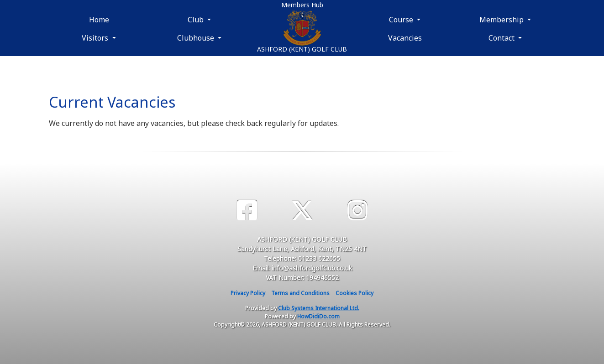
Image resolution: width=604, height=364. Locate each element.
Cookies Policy (355, 293)
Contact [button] (502, 38)
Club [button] (197, 20)
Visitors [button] (96, 38)
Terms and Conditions (300, 293)
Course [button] (402, 20)
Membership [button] (502, 20)
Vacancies (405, 38)
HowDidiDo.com (318, 316)
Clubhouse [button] (197, 38)
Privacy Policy (248, 293)
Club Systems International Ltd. (319, 308)
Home (99, 20)
